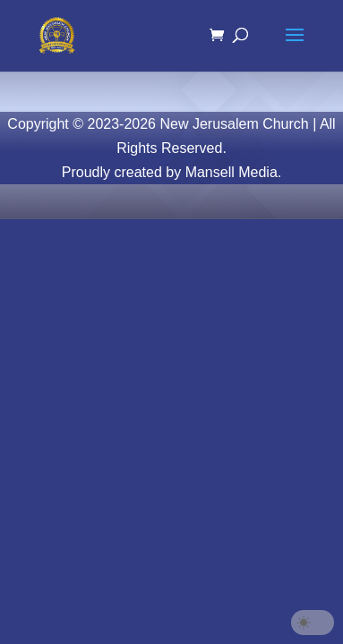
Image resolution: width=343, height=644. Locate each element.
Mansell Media (232, 172)
